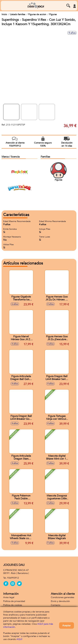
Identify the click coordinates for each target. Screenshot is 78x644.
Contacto (56, 605)
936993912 (13, 578)
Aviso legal (9, 597)
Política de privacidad (14, 601)
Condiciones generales (62, 597)
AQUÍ (19, 639)
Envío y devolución (60, 601)
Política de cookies (13, 605)
